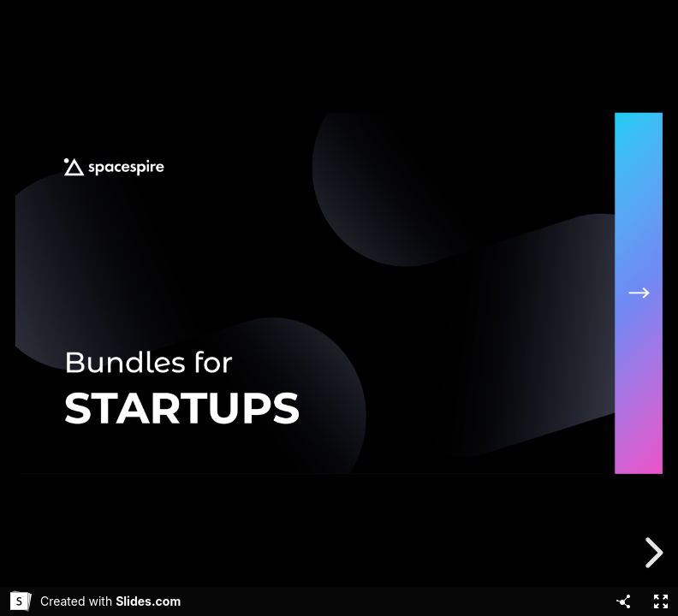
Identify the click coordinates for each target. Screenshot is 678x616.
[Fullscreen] (661, 601)
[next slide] (651, 553)
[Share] (623, 601)
